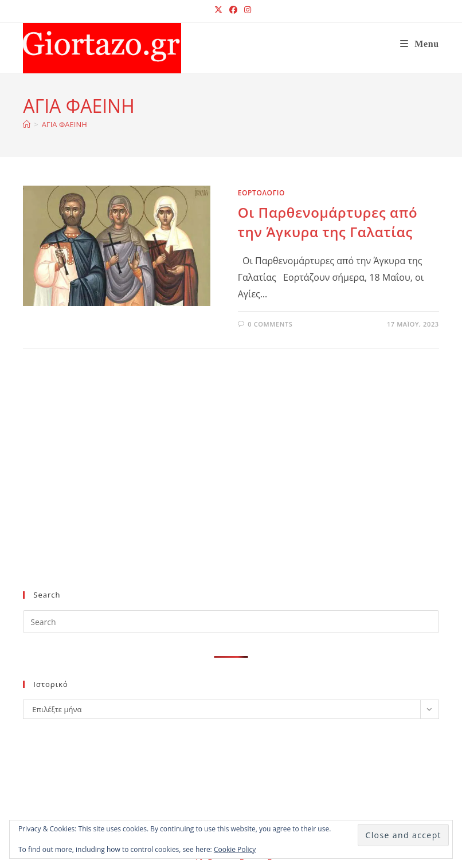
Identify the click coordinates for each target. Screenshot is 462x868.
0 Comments (270, 324)
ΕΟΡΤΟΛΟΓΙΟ (261, 193)
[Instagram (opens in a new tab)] (246, 10)
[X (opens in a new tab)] (218, 10)
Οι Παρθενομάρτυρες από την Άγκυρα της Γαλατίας (328, 222)
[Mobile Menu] (420, 44)
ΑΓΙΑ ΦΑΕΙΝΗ (64, 124)
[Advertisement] (221, 488)
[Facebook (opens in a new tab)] (233, 10)
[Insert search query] (231, 622)
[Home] (27, 124)
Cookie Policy (235, 849)
